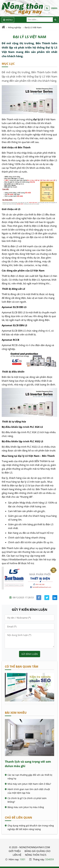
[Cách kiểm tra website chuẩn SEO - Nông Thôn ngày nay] (29, 700)
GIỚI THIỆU (15, 851)
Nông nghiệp (15, 27)
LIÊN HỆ (17, 855)
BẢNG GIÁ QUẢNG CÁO (38, 851)
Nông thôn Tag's (36, 855)
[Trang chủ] (3, 27)
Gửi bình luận (30, 654)
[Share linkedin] (55, 598)
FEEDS (54, 8)
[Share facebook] (39, 598)
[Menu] (8, 20)
